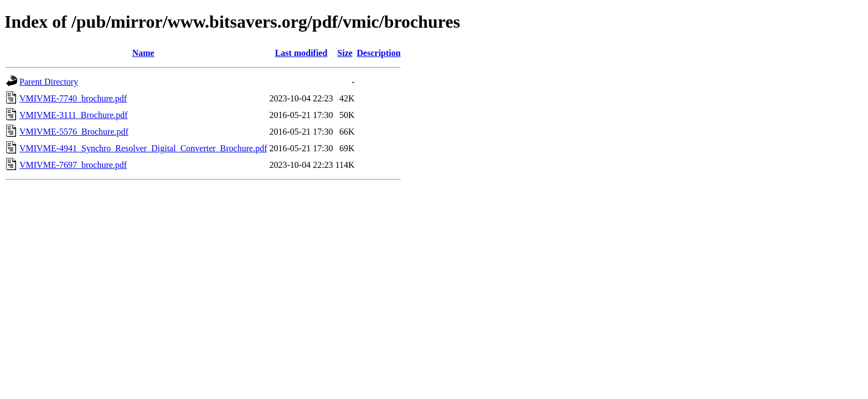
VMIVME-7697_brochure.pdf (73, 165)
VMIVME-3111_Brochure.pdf (74, 115)
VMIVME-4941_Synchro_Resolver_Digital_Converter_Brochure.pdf (143, 148)
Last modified (301, 53)
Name (143, 53)
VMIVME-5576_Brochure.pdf (74, 132)
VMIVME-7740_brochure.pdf (73, 98)
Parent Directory (49, 82)
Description (379, 53)
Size (345, 53)
